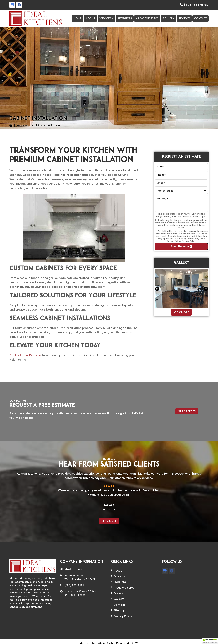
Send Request (181, 246)
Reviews (119, 597)
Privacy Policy (171, 217)
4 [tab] (111, 510)
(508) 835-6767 (196, 5)
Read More (109, 521)
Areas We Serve (123, 586)
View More (181, 312)
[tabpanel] (109, 495)
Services (22, 125)
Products (119, 581)
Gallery (118, 591)
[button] (210, 641)
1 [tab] (104, 510)
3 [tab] (109, 510)
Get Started (187, 411)
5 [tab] (114, 510)
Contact (25, 355)
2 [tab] (107, 510)
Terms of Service (192, 217)
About (117, 570)
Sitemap (119, 607)
